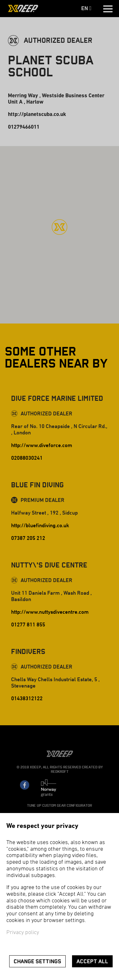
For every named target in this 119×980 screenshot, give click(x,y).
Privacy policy (23, 933)
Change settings (37, 961)
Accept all (92, 961)
